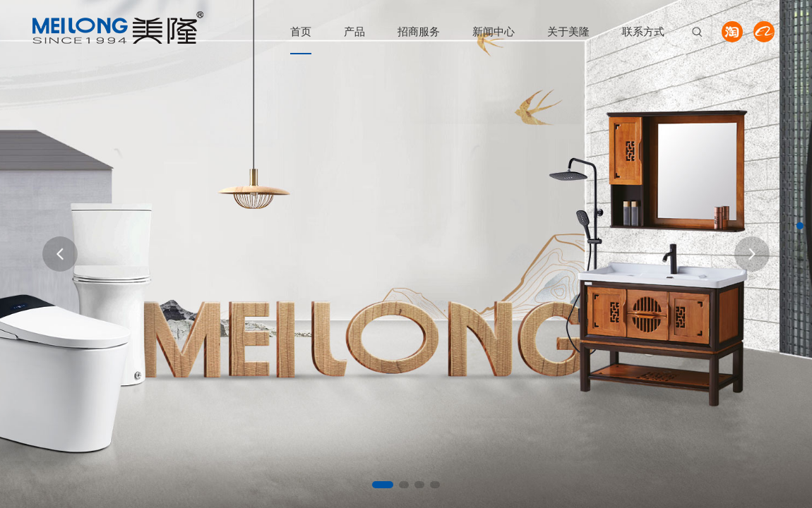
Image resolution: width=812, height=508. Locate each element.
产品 (354, 31)
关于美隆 (568, 31)
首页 (301, 31)
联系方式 (643, 31)
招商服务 (419, 31)
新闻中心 (494, 31)
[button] (383, 485)
